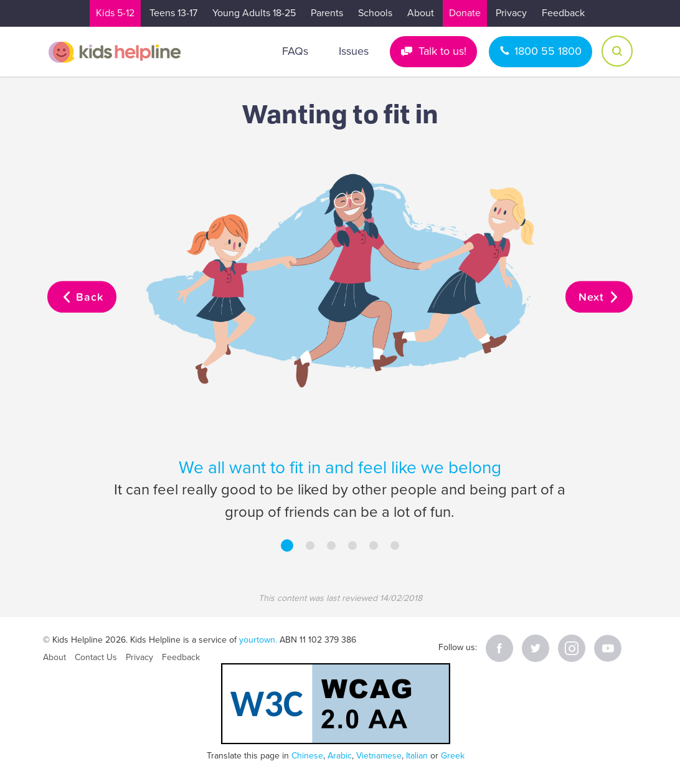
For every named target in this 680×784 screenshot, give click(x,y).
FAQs (295, 51)
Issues (354, 51)
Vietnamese (379, 756)
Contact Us (96, 657)
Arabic (340, 756)
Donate (465, 13)
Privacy (511, 13)
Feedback (563, 13)
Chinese (307, 756)
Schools (375, 13)
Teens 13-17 (173, 13)
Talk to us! (442, 51)
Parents (327, 13)
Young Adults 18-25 (254, 13)
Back (82, 298)
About (421, 13)
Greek (453, 756)
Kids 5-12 (115, 13)
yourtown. (258, 640)
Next (599, 298)
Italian (417, 756)
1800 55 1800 (548, 51)
